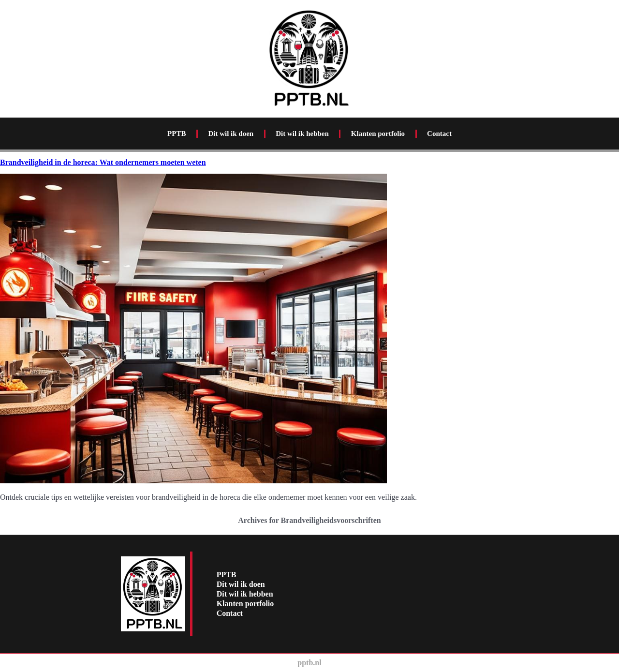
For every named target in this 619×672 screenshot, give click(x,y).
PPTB (177, 134)
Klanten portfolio (378, 134)
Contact (439, 134)
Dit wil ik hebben (302, 134)
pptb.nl (309, 663)
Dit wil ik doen (231, 134)
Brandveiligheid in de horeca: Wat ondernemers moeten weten (103, 162)
